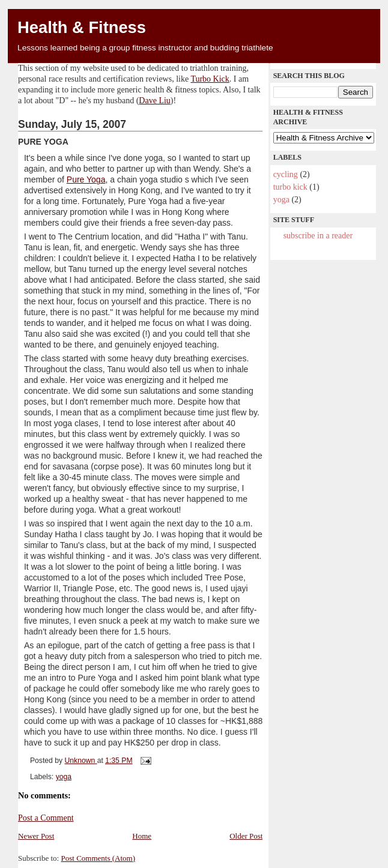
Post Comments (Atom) (98, 858)
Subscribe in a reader (318, 236)
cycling (286, 174)
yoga (64, 777)
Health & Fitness (82, 27)
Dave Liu (154, 101)
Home (142, 836)
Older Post (246, 836)
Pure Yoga (86, 179)
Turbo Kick (210, 79)
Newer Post (36, 836)
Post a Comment (46, 818)
